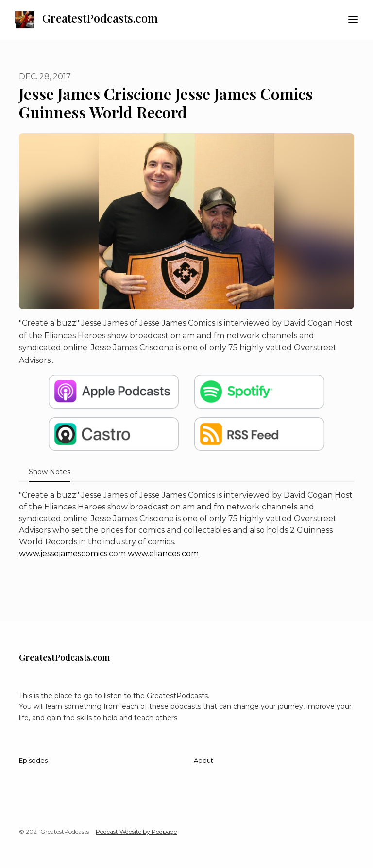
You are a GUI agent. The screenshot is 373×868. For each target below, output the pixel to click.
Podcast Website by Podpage (136, 831)
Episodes (33, 761)
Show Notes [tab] (50, 472)
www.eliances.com (163, 553)
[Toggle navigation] (353, 20)
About (203, 761)
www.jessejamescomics (63, 553)
